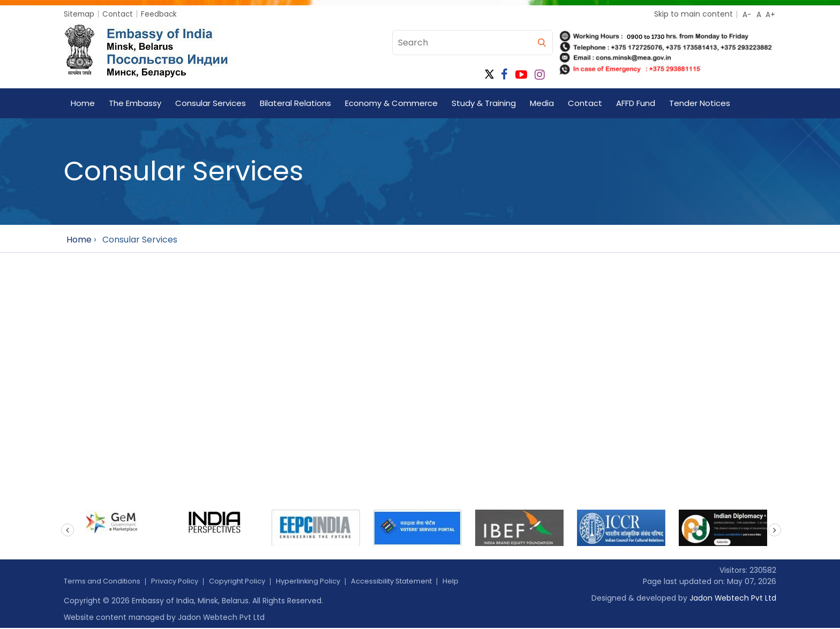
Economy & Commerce (391, 103)
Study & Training (484, 103)
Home (83, 103)
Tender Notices (700, 103)
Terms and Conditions (105, 581)
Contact (119, 14)
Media (542, 103)
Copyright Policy (249, 581)
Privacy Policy (183, 581)
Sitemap (80, 14)
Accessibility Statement (413, 581)
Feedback (161, 14)
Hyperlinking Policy (324, 581)
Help (476, 581)
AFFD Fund (636, 103)
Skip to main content (693, 14)
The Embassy (135, 103)
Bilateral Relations (295, 103)
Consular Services (211, 103)
